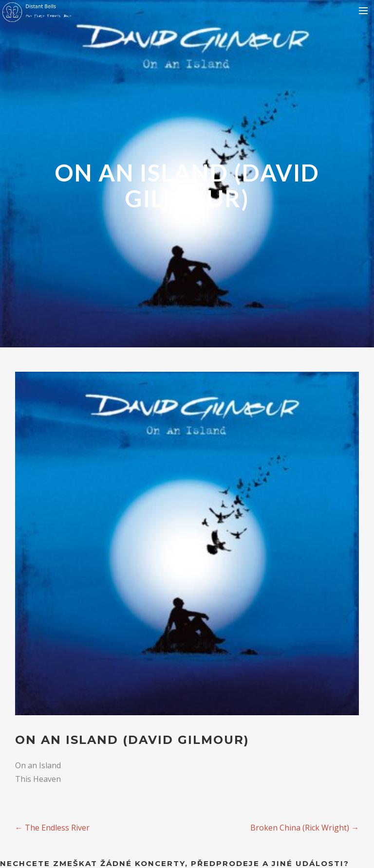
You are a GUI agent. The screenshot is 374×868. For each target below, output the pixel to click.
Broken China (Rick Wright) (305, 828)
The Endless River (52, 828)
